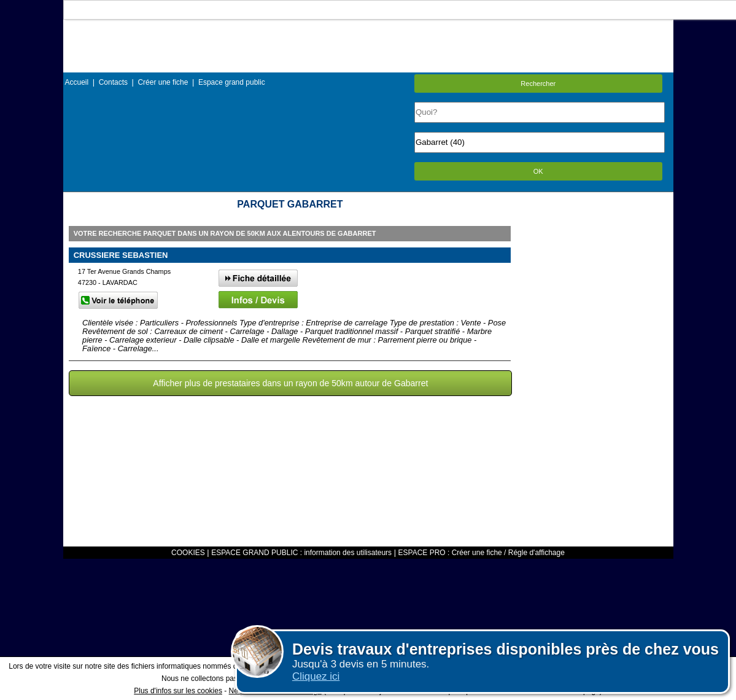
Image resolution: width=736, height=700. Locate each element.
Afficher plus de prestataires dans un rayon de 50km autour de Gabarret (290, 383)
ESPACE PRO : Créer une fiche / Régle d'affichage (482, 553)
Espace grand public (232, 82)
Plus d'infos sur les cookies (178, 691)
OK (538, 171)
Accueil (77, 82)
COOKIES (188, 553)
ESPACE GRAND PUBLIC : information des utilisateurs (301, 553)
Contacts (113, 82)
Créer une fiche (163, 82)
